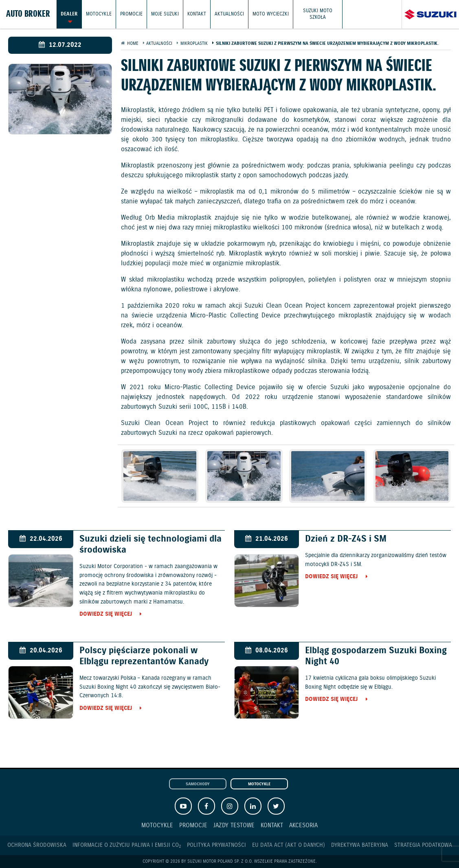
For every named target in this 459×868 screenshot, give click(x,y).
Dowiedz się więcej (106, 615)
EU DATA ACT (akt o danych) (289, 845)
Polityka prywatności (216, 845)
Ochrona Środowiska (37, 845)
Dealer (69, 14)
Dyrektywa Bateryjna (360, 845)
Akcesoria (303, 825)
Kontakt (197, 14)
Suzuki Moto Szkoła (318, 14)
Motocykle (99, 14)
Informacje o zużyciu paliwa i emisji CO (127, 845)
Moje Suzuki (165, 14)
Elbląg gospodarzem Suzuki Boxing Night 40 (376, 656)
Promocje (131, 14)
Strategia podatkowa (423, 845)
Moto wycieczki (271, 14)
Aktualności (229, 14)
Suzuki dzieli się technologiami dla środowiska (150, 544)
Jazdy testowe (234, 825)
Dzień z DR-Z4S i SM (346, 539)
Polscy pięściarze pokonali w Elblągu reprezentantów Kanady (144, 656)
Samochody (198, 784)
